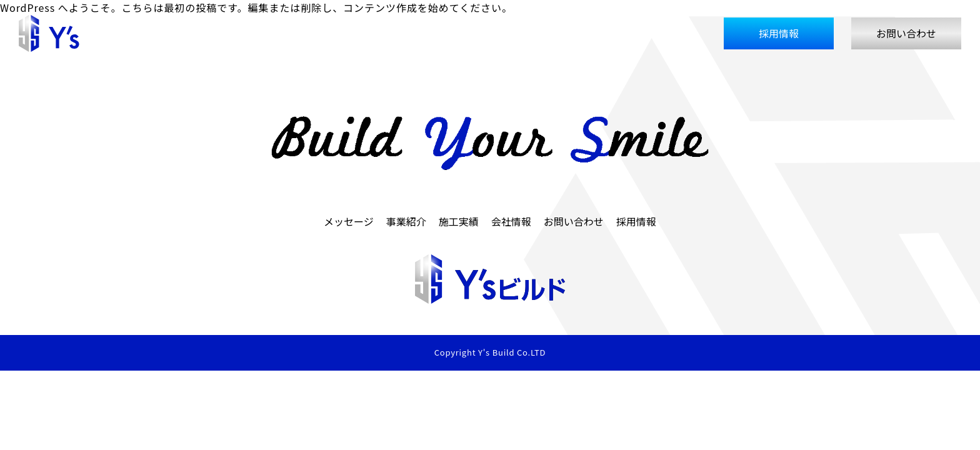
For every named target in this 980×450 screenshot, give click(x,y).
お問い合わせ (906, 33)
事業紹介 (559, 33)
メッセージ (501, 33)
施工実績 (611, 33)
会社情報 (664, 33)
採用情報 (779, 33)
